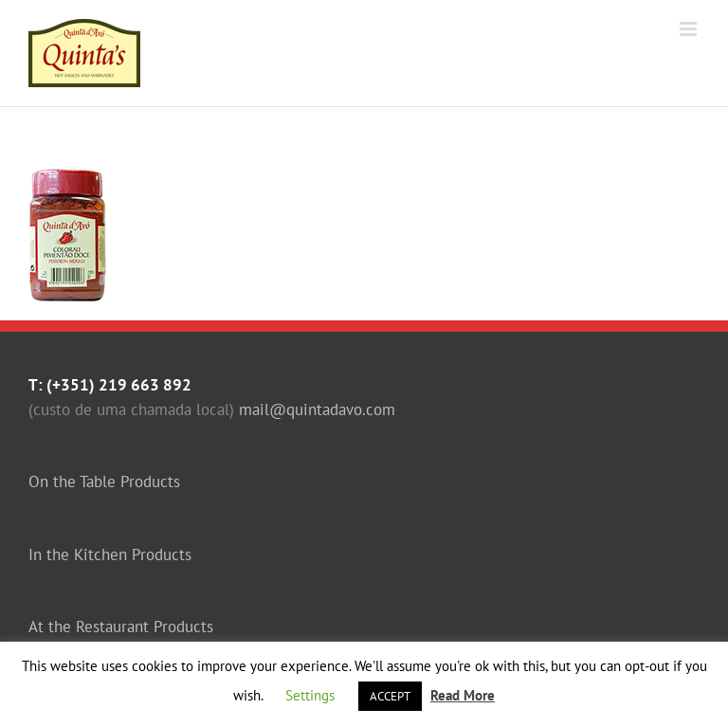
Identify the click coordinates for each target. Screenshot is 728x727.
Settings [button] (310, 695)
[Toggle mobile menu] (690, 29)
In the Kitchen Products (110, 554)
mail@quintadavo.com (317, 409)
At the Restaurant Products (121, 627)
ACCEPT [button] (390, 696)
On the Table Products (104, 482)
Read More (463, 695)
